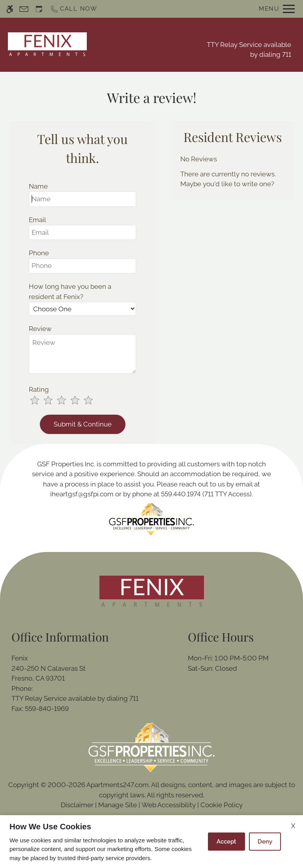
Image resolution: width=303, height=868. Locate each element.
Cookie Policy (222, 805)
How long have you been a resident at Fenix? (70, 292)
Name (38, 186)
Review (40, 329)
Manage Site (118, 805)
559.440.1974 (181, 494)
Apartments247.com (118, 785)
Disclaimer (77, 805)
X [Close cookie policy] (293, 826)
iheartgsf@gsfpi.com (82, 494)
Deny (265, 842)
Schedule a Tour (142, 44)
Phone (39, 253)
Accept (226, 842)
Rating (39, 389)
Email (37, 220)
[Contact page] (24, 9)
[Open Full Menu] (277, 9)
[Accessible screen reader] (10, 9)
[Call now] (74, 9)
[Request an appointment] (39, 9)
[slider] (66, 401)
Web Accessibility (169, 805)
